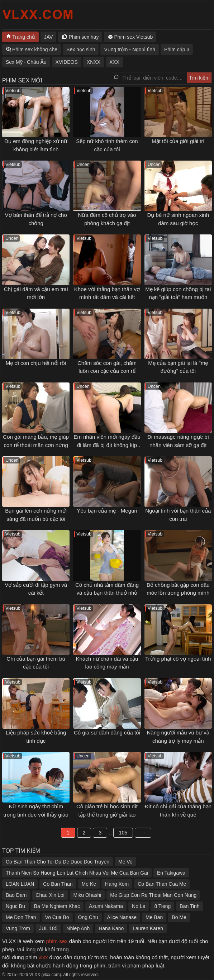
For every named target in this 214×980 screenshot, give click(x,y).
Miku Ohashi (87, 895)
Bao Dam (16, 895)
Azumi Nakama (106, 906)
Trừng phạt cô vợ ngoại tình (178, 659)
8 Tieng (162, 906)
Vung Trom (18, 928)
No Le (139, 906)
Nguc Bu (15, 906)
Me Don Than (21, 917)
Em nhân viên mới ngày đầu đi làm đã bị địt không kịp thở (107, 445)
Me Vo (125, 862)
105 (123, 833)
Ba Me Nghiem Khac (57, 906)
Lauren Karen (148, 928)
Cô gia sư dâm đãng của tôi (107, 732)
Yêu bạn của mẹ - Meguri (107, 511)
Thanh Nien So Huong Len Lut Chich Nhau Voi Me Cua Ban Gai (77, 873)
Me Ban (154, 917)
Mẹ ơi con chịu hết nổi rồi (36, 363)
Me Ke (89, 884)
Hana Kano (111, 928)
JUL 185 (48, 928)
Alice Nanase (122, 917)
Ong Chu (88, 917)
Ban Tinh (189, 906)
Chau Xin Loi (50, 895)
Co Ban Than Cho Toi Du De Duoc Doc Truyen (58, 862)
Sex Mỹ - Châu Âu (26, 62)
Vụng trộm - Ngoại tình (130, 49)
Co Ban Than (58, 884)
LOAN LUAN (20, 884)
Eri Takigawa (171, 873)
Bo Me (179, 917)
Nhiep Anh (78, 928)
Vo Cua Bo (57, 917)
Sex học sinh (81, 49)
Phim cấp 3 (177, 49)
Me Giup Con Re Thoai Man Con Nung (153, 895)
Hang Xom (117, 884)
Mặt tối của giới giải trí (178, 141)
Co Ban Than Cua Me (162, 884)
